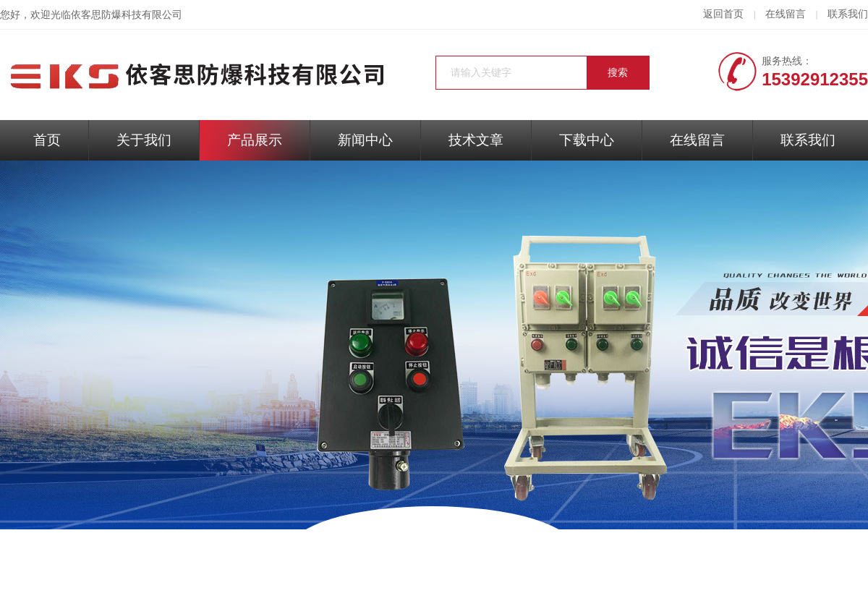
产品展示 (255, 140)
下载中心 (587, 140)
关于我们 (144, 140)
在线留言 (786, 14)
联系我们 (848, 14)
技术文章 (476, 140)
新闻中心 (365, 140)
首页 (47, 140)
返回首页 (723, 14)
